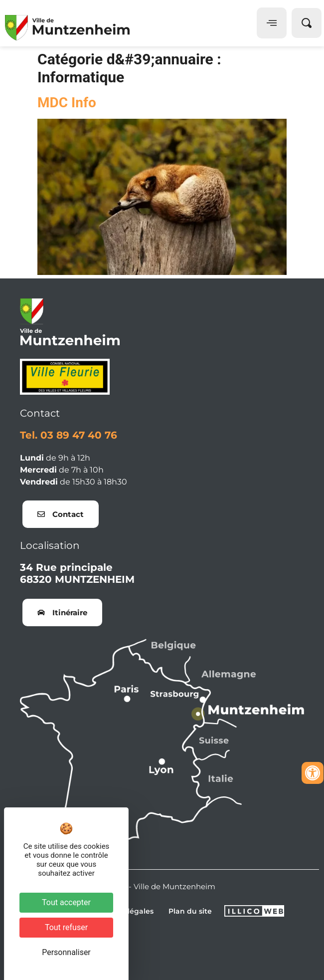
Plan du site (190, 911)
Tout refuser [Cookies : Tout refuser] (66, 927)
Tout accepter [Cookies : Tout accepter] (66, 902)
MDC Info (67, 103)
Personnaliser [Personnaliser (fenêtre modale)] (66, 952)
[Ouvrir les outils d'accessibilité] (313, 773)
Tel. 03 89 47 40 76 (69, 435)
